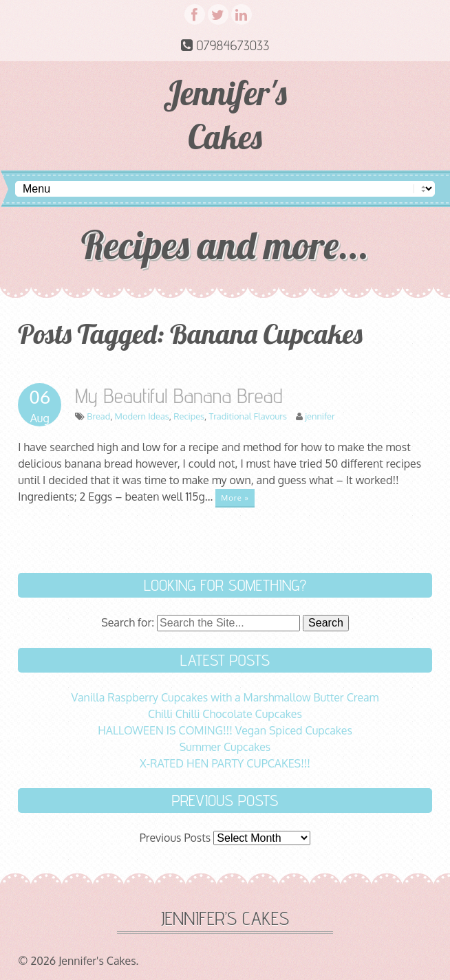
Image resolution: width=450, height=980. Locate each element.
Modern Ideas (142, 416)
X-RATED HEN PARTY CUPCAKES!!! (225, 763)
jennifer (320, 416)
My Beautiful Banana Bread (179, 395)
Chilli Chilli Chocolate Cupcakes (225, 714)
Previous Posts (175, 838)
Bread (98, 416)
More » (235, 498)
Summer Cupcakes (225, 747)
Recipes (189, 416)
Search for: (128, 622)
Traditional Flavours (247, 416)
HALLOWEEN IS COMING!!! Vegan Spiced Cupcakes (225, 730)
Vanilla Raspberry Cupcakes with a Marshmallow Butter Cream (225, 697)
